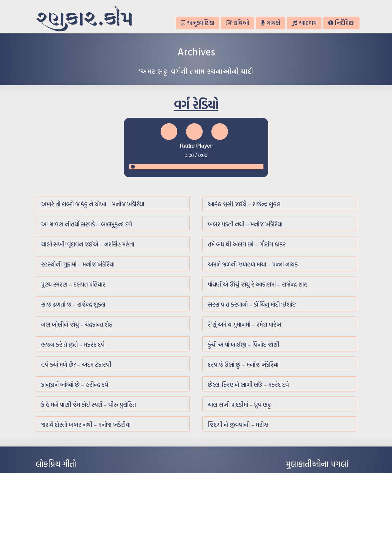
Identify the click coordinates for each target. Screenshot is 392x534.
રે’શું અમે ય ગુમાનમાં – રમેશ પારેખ (244, 324)
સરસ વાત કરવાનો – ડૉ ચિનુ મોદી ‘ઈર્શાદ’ (252, 304)
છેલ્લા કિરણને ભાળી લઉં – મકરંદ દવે (248, 385)
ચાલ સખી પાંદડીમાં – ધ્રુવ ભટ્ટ (239, 405)
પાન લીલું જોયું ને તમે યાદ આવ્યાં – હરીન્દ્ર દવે (71, 497)
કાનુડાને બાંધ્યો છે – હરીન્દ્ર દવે (75, 385)
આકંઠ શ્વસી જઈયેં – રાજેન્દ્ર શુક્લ (244, 204)
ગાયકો (270, 23)
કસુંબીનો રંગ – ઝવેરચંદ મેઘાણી (60, 517)
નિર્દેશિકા (341, 23)
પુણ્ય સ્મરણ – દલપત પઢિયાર (73, 284)
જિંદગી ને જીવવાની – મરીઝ (238, 425)
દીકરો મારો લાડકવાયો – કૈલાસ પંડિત (64, 507)
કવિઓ (237, 23)
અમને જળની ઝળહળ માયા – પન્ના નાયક (253, 264)
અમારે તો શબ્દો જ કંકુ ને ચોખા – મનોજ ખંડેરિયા (93, 204)
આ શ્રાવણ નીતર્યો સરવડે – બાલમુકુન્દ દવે (86, 224)
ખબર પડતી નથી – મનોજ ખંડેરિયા (245, 224)
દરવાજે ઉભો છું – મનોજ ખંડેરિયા (243, 365)
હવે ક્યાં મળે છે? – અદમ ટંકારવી (76, 365)
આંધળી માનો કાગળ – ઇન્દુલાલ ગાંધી (64, 477)
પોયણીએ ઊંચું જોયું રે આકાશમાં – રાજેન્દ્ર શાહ (258, 284)
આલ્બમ (304, 23)
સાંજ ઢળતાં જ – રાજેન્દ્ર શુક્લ (73, 304)
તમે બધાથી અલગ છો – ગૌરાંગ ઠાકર (247, 244)
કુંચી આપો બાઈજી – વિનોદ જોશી (243, 344)
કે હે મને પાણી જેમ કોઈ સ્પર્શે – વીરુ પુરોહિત (88, 405)
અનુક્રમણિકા (198, 23)
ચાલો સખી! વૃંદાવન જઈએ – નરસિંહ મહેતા (88, 244)
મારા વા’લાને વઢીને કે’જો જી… (59, 487)
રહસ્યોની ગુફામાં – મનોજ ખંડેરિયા (78, 264)
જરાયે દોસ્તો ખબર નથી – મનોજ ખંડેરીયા (86, 425)
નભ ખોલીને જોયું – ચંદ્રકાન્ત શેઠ (77, 324)
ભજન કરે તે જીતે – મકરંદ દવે (73, 344)
